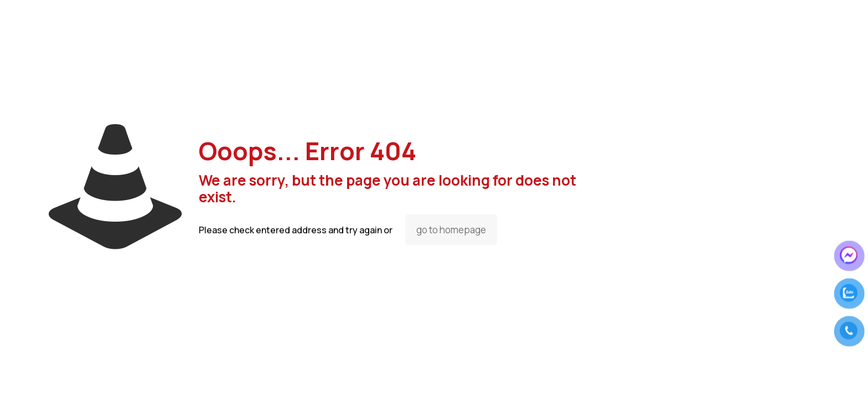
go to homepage (451, 230)
